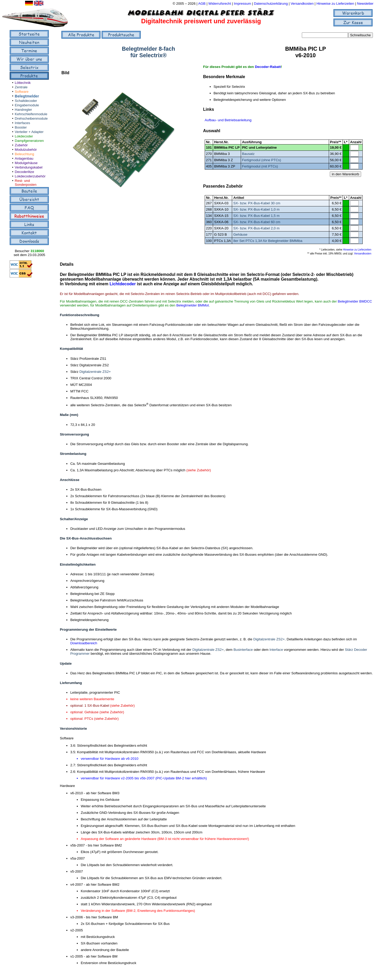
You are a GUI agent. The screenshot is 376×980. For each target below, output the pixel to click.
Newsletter (365, 4)
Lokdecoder (24, 136)
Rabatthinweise (29, 216)
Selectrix (29, 67)
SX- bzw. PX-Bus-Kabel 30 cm (257, 203)
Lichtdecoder (122, 284)
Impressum (243, 4)
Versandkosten (303, 4)
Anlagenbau (24, 158)
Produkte (29, 76)
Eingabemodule (27, 105)
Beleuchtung (25, 154)
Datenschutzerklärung (271, 4)
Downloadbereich (84, 643)
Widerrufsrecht (220, 4)
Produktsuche (121, 35)
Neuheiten (29, 42)
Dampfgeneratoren (29, 141)
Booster (21, 127)
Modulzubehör (26, 150)
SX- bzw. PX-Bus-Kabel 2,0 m (256, 228)
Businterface (243, 650)
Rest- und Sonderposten (26, 183)
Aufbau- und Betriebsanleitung (228, 120)
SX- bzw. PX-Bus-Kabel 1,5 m (256, 216)
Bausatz (248, 154)
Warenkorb (353, 13)
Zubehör (21, 145)
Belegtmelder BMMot (192, 305)
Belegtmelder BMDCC (355, 301)
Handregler (23, 110)
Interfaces (23, 123)
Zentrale (21, 87)
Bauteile (29, 191)
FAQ (29, 208)
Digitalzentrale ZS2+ (95, 372)
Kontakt (29, 233)
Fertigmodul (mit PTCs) (260, 166)
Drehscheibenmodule (31, 118)
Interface (276, 650)
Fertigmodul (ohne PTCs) (262, 160)
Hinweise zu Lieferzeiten (335, 4)
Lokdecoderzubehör (30, 176)
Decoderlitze (25, 172)
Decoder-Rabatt (268, 67)
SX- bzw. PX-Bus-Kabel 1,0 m (256, 209)
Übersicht (29, 199)
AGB (202, 4)
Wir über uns (29, 59)
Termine (29, 51)
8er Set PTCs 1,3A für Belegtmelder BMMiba (268, 241)
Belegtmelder (27, 96)
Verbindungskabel (29, 167)
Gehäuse (240, 234)
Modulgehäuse (26, 163)
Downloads (29, 241)
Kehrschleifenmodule (31, 114)
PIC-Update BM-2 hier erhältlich (181, 778)
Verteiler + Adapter (29, 132)
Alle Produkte (81, 35)
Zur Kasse (353, 22)
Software (22, 92)
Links (29, 224)
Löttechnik (23, 83)
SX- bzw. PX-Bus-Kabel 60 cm (257, 222)
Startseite (29, 34)
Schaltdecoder (26, 101)
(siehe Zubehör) (199, 470)
